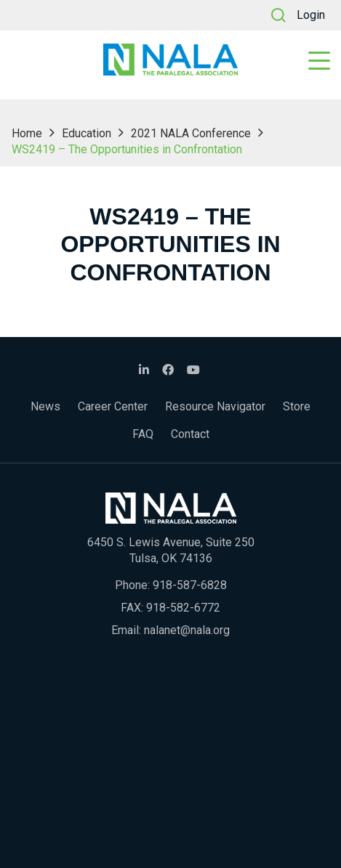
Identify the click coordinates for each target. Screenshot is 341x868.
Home (27, 133)
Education (87, 133)
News (45, 406)
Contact (190, 434)
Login (311, 15)
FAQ (143, 434)
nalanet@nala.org (187, 630)
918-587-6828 (190, 585)
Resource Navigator (215, 406)
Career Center (113, 406)
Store (297, 406)
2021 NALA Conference (191, 133)
